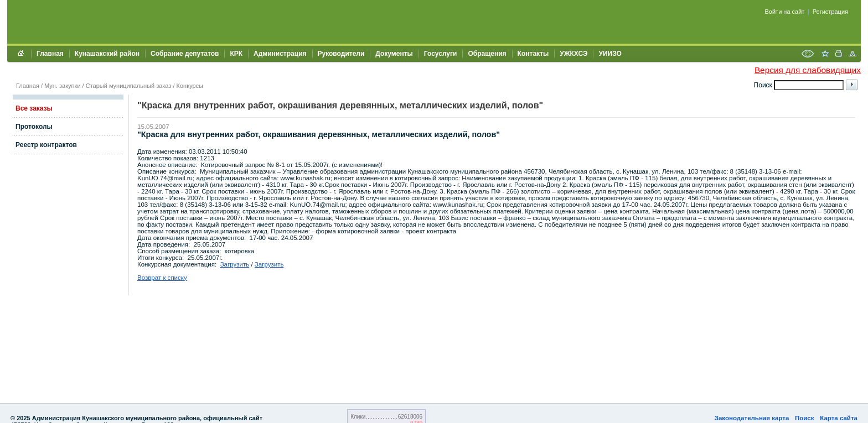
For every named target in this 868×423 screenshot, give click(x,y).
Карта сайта (839, 418)
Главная (50, 54)
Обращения (487, 54)
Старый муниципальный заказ (129, 86)
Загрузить (235, 264)
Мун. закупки (62, 86)
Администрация (280, 54)
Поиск (805, 418)
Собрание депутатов (185, 54)
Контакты (533, 54)
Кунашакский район (107, 54)
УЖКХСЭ (573, 54)
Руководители (341, 54)
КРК (236, 54)
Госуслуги (441, 54)
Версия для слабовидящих (808, 70)
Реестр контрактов (46, 145)
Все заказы (34, 108)
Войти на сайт (785, 12)
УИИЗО (610, 54)
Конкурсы (190, 86)
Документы (394, 54)
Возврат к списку (162, 278)
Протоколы (34, 127)
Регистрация (830, 12)
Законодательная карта (752, 418)
